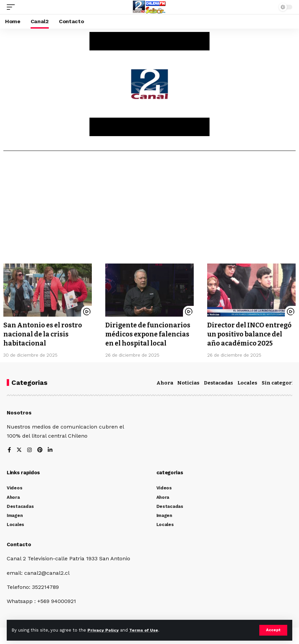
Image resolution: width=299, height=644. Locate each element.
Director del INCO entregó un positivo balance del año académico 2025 (251, 334)
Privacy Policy (103, 630)
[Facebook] (9, 450)
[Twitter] (19, 450)
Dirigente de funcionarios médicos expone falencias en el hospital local (149, 334)
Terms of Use (145, 630)
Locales (247, 382)
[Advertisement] (149, 210)
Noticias (188, 382)
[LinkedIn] (50, 450)
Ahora (165, 382)
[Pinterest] (40, 450)
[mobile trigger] (12, 7)
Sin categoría (279, 382)
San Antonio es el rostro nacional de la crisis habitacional (44, 334)
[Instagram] (30, 450)
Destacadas (218, 382)
